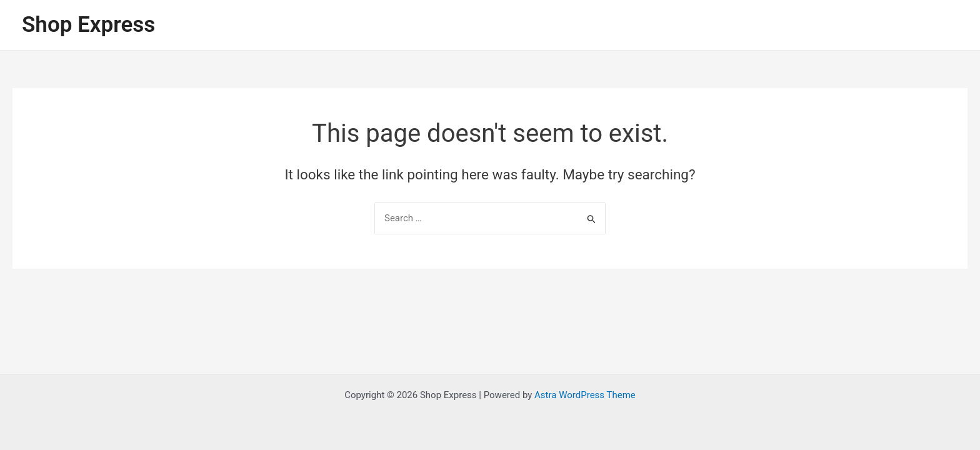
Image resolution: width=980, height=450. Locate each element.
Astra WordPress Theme (585, 395)
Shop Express (88, 25)
